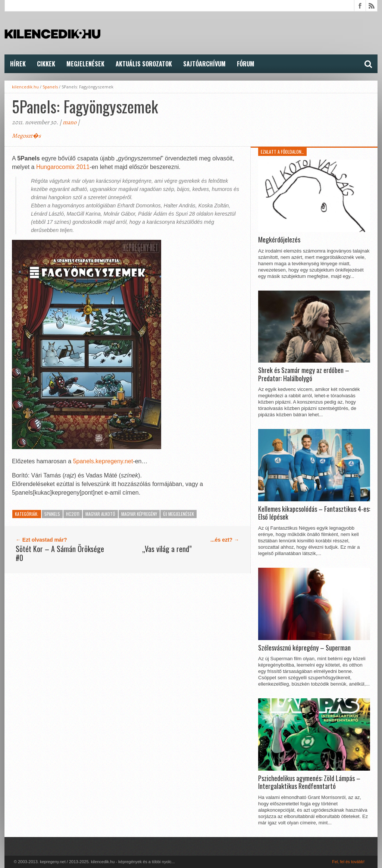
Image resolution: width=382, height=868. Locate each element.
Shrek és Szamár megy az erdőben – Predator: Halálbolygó (304, 374)
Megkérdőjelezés (279, 240)
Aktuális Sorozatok (144, 64)
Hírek (18, 64)
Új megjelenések (179, 514)
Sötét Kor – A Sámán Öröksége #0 (60, 553)
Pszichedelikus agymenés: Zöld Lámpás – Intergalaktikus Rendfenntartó (309, 782)
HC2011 (73, 514)
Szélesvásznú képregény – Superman (304, 648)
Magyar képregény (139, 514)
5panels (50, 87)
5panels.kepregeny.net (103, 461)
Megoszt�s (26, 136)
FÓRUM (246, 64)
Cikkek (46, 64)
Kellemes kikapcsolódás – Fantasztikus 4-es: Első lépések (314, 513)
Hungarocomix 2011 (63, 167)
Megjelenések (85, 64)
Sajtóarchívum (204, 64)
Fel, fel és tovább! (348, 862)
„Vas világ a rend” (167, 549)
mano (70, 122)
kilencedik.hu (25, 87)
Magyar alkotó (100, 514)
